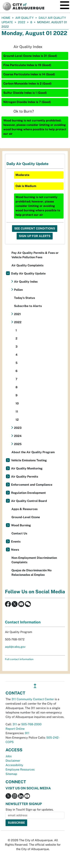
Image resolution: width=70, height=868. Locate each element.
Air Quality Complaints (27, 265)
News (15, 550)
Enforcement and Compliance (32, 485)
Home (6, 18)
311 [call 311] (15, 724)
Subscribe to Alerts (28, 306)
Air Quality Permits (25, 477)
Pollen (18, 290)
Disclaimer (13, 761)
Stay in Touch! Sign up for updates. (30, 810)
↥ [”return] (35, 686)
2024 (18, 436)
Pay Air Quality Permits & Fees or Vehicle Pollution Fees (35, 255)
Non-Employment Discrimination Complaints (34, 560)
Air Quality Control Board (29, 501)
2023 (18, 428)
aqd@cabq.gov (15, 647)
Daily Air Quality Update (28, 273)
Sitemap (11, 774)
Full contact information (19, 659)
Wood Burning (21, 525)
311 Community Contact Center (33, 699)
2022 (22, 22)
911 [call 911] (27, 733)
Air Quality (24, 18)
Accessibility (14, 765)
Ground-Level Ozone (26, 517)
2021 (17, 314)
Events (16, 542)
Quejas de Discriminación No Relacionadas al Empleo (31, 573)
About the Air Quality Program (33, 452)
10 (17, 403)
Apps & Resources (24, 509)
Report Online (15, 729)
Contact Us (19, 533)
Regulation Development (28, 493)
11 (17, 412)
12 (17, 420)
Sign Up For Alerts (35, 236)
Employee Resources (20, 770)
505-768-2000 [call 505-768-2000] (31, 724)
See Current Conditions (35, 228)
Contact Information (23, 622)
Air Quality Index (26, 282)
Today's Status (24, 298)
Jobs (9, 756)
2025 (18, 444)
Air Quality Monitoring (27, 468)
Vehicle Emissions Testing (29, 460)
